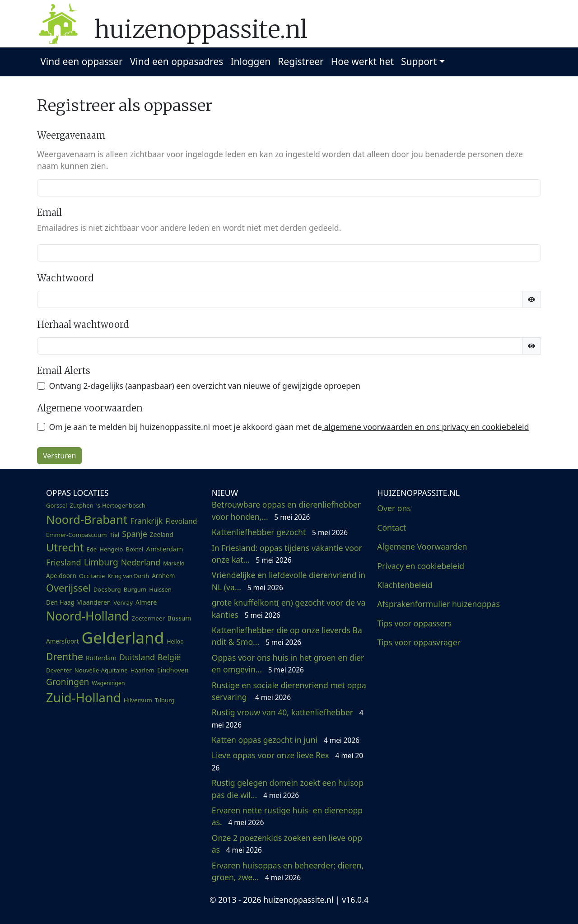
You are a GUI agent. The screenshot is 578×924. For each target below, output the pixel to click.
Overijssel (68, 588)
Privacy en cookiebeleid (421, 566)
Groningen (68, 682)
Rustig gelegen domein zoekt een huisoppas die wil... (288, 789)
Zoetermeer (148, 618)
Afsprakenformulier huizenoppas (438, 604)
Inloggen (250, 61)
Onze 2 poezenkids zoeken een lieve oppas (287, 844)
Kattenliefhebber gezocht (280, 532)
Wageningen (108, 683)
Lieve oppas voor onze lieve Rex (287, 761)
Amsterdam (164, 549)
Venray (123, 602)
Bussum (179, 618)
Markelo (174, 563)
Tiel (115, 535)
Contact (392, 527)
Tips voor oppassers (414, 623)
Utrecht (65, 547)
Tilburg (165, 700)
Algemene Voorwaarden (422, 546)
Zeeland (162, 534)
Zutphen (82, 505)
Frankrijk (146, 521)
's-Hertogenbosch (121, 505)
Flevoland (181, 521)
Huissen (160, 589)
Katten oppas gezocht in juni (286, 740)
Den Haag (60, 602)
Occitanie (92, 576)
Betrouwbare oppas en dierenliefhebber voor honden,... (286, 510)
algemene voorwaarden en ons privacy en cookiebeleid (425, 427)
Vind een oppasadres (177, 61)
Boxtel (135, 549)
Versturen (59, 456)
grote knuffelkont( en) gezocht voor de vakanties (289, 608)
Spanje (135, 534)
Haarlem (142, 670)
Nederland (141, 562)
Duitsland (137, 657)
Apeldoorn (61, 576)
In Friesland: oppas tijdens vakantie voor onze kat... (287, 554)
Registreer (301, 61)
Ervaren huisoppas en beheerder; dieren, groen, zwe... (288, 871)
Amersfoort (63, 641)
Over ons (394, 508)
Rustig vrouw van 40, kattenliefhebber (288, 718)
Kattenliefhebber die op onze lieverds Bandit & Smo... (287, 636)
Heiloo (175, 642)
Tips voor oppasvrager (419, 642)
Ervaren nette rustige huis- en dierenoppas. (287, 816)
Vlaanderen (94, 602)
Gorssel (57, 505)
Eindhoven (173, 670)
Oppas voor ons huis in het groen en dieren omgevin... (288, 663)
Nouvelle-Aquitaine (101, 670)
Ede (91, 549)
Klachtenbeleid (405, 585)
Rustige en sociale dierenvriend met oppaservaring (289, 691)
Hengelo (111, 549)
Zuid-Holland (84, 698)
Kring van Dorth (128, 576)
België (169, 657)
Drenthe (65, 656)
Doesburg (107, 589)
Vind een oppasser (81, 61)
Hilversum (138, 700)
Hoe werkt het (362, 61)
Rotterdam (101, 658)
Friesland (64, 562)
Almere (146, 602)
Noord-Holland (88, 616)
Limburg (101, 562)
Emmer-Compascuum (77, 535)
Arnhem (163, 576)
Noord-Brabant (87, 519)
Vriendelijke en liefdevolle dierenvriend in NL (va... (289, 581)
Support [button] (419, 61)
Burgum (135, 589)
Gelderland (123, 637)
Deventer (59, 670)
